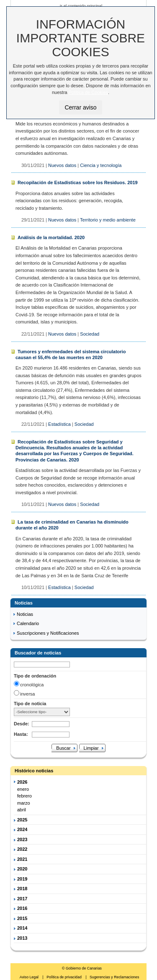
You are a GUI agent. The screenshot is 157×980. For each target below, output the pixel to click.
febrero (24, 796)
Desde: (22, 724)
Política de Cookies (88, 92)
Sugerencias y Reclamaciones (114, 977)
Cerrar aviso (80, 107)
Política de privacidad (64, 977)
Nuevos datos (62, 165)
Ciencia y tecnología (101, 165)
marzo (24, 803)
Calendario (28, 623)
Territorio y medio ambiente (108, 220)
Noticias (25, 614)
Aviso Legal (30, 977)
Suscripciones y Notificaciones (48, 633)
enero (23, 789)
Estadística (59, 424)
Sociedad (90, 334)
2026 (22, 782)
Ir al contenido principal (81, 6)
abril (22, 810)
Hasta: (21, 734)
